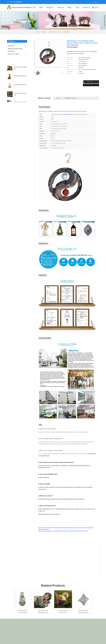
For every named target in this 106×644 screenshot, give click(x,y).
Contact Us (86, 8)
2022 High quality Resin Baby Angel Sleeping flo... (43, 611)
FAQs (78, 8)
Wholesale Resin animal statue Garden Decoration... (23, 611)
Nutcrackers (11, 51)
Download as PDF (92, 85)
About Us (61, 8)
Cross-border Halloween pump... (20, 94)
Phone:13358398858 (16, 2)
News (70, 8)
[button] (17, 62)
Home (41, 8)
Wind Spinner (66, 32)
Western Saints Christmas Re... (20, 68)
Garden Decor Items (55, 32)
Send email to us (92, 82)
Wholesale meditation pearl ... (20, 77)
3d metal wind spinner (68, 114)
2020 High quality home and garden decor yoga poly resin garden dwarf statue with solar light (65, 531)
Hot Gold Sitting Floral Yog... (20, 85)
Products (50, 8)
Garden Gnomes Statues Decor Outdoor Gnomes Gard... (63, 611)
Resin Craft (11, 46)
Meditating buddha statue (15, 49)
